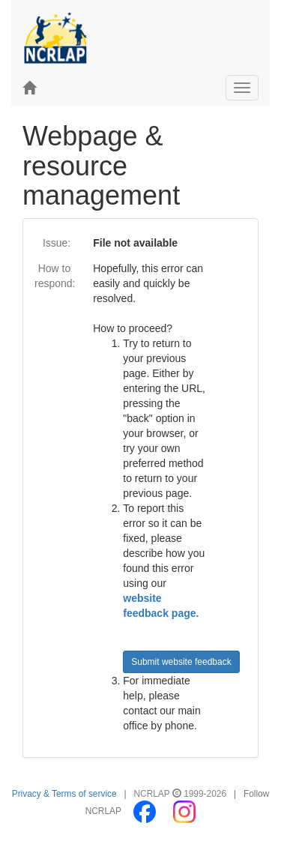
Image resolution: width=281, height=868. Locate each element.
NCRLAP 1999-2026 (182, 794)
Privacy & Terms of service (64, 794)
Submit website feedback (181, 662)
